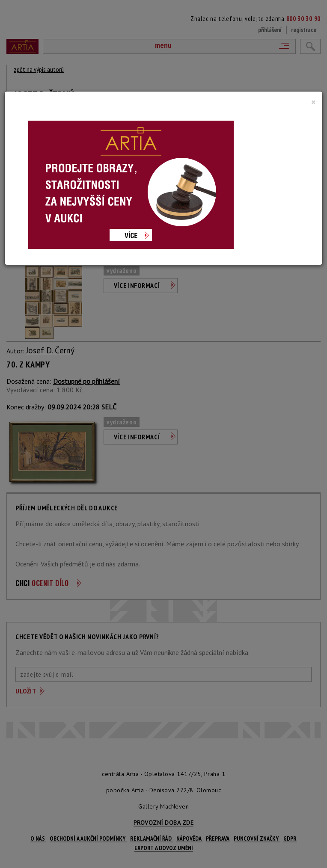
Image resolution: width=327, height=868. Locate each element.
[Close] (314, 102)
